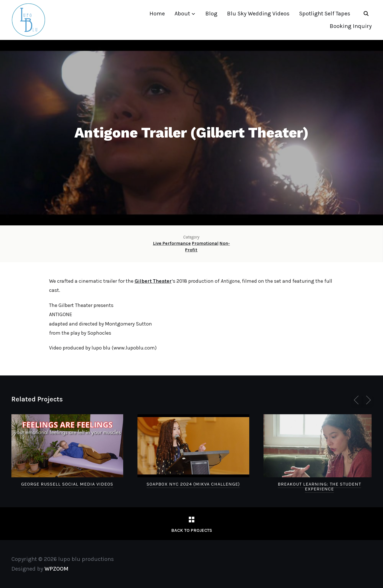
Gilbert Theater (153, 281)
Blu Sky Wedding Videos (258, 14)
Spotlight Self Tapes (325, 14)
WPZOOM (56, 569)
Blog (211, 14)
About (182, 14)
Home (157, 14)
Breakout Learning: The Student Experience (319, 487)
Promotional (205, 243)
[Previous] (357, 400)
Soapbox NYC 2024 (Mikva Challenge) (193, 484)
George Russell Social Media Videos (67, 484)
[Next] (367, 400)
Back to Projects (192, 530)
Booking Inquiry (351, 26)
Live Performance (172, 243)
